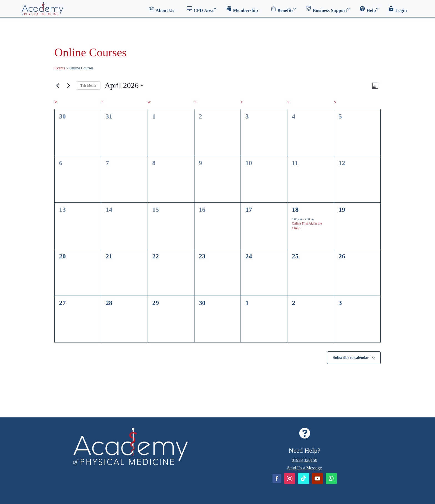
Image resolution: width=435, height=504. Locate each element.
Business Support (327, 9)
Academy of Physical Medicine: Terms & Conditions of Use (143, 476)
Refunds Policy (97, 489)
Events (60, 68)
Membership (242, 9)
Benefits (282, 9)
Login (398, 9)
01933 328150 (305, 460)
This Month (88, 85)
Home (66, 476)
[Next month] (69, 85)
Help (368, 9)
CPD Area (200, 9)
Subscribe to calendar (351, 358)
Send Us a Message (304, 468)
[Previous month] (58, 85)
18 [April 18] (295, 210)
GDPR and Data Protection (152, 489)
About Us (162, 9)
